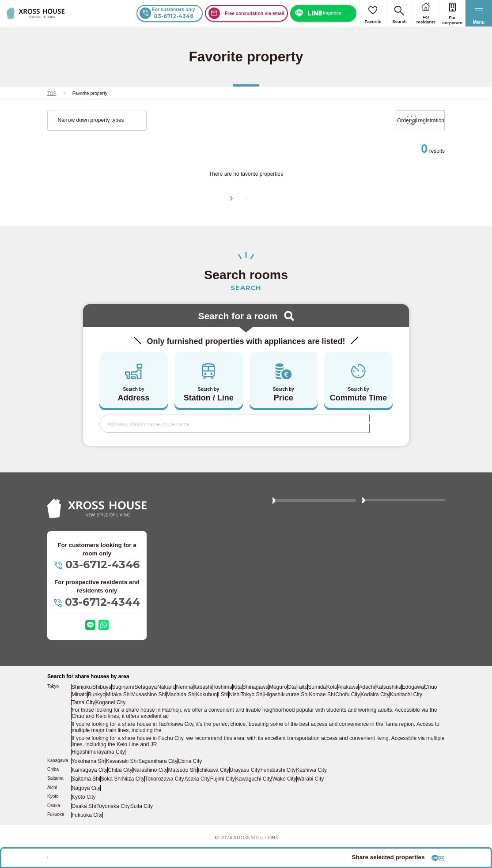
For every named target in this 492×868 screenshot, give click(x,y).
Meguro (288, 717)
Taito (315, 717)
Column (376, 556)
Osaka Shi (84, 824)
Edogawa (432, 717)
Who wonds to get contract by (401, 574)
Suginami (125, 717)
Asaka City (197, 800)
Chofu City (360, 724)
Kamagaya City (89, 791)
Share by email (420, 853)
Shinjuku (82, 717)
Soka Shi (111, 800)
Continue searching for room (251, 211)
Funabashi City (274, 791)
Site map (287, 617)
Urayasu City (242, 791)
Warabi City (309, 800)
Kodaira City (387, 724)
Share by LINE (363, 853)
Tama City (84, 731)
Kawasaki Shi (121, 783)
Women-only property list (306, 574)
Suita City (141, 824)
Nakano (170, 717)
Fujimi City (222, 800)
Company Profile (386, 617)
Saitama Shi (86, 800)
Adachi (386, 717)
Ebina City (187, 783)
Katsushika (408, 717)
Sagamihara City (155, 783)
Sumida (332, 717)
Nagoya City (86, 808)
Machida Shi (197, 724)
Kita (245, 717)
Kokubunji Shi (228, 724)
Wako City (283, 800)
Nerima (189, 717)
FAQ (372, 538)
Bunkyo (113, 724)
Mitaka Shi (136, 724)
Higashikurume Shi (299, 724)
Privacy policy (293, 634)
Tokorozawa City (165, 800)
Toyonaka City (113, 824)
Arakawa (366, 717)
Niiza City (134, 800)
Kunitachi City (418, 724)
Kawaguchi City (253, 800)
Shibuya (103, 717)
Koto (348, 717)
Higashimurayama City (97, 775)
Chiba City (119, 791)
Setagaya (148, 717)
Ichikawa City (211, 791)
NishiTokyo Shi (261, 724)
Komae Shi (334, 724)
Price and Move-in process (308, 556)
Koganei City (111, 731)
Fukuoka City (87, 832)
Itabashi (208, 717)
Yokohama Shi (88, 783)
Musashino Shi (165, 724)
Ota (303, 717)
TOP (52, 93)
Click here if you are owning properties (309, 595)
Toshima (229, 717)
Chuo (79, 724)
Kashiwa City (307, 791)
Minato (95, 724)
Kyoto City (84, 816)
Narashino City (149, 791)
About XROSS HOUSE (304, 538)
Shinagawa (265, 717)
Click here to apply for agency (401, 592)
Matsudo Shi (181, 791)
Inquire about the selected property (127, 853)
